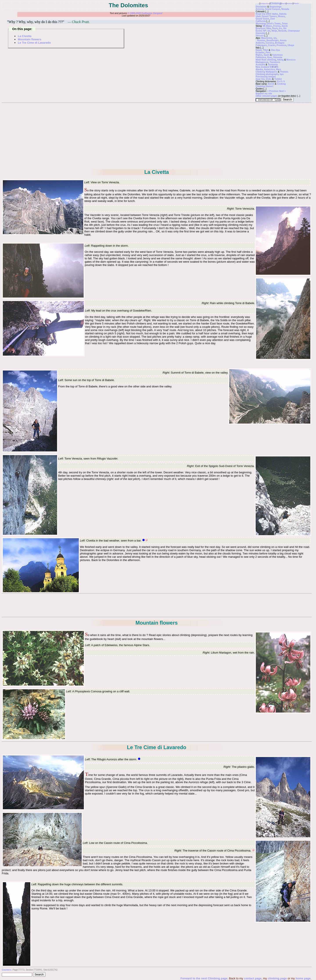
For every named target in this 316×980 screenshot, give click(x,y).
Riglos (259, 55)
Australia (260, 65)
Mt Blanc (268, 26)
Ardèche (260, 43)
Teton (285, 24)
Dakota (283, 14)
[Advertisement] (157, 136)
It (284, 81)
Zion (272, 19)
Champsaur (294, 31)
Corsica (270, 43)
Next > (282, 91)
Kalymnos (278, 55)
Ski (285, 28)
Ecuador (260, 53)
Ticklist (278, 79)
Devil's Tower (274, 24)
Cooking (281, 84)
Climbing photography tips (270, 74)
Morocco (291, 60)
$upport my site (264, 94)
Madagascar (262, 62)
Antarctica (265, 4)
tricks (269, 79)
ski (269, 31)
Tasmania (273, 65)
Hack (284, 4)
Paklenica (261, 57)
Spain (267, 55)
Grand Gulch (262, 19)
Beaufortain (273, 40)
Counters (7, 970)
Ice (280, 28)
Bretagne (280, 43)
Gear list (260, 79)
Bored (271, 84)
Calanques (261, 45)
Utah (258, 16)
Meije (274, 31)
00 (274, 67)
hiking (280, 60)
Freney (277, 26)
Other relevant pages (267, 96)
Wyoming (261, 24)
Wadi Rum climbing (266, 60)
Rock (275, 28)
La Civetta (25, 36)
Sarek (285, 26)
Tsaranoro (275, 62)
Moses (281, 16)
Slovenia (278, 57)
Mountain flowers (30, 39)
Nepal (259, 50)
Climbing (276, 3)
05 (277, 67)
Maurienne (267, 38)
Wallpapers (272, 72)
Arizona (260, 9)
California (261, 21)
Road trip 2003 (263, 14)
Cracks (272, 45)
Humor (289, 4)
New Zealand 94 (264, 67)
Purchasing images (266, 77)
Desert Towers (269, 16)
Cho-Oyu (275, 50)
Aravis (283, 40)
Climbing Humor (264, 86)
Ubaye (291, 45)
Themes (284, 72)
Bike (269, 28)
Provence (281, 45)
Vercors (260, 36)
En (279, 81)
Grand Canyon (272, 9)
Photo (296, 4)
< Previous (273, 91)
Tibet (266, 50)
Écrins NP (261, 31)
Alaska (259, 69)
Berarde (282, 31)
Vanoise (261, 40)
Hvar (269, 57)
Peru (268, 53)
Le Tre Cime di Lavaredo (34, 43)
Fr (282, 81)
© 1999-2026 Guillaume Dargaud (145, 13)
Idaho (275, 14)
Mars (278, 69)
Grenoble (260, 33)
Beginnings (275, 7)
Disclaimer (261, 7)
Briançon (260, 28)
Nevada (285, 9)
